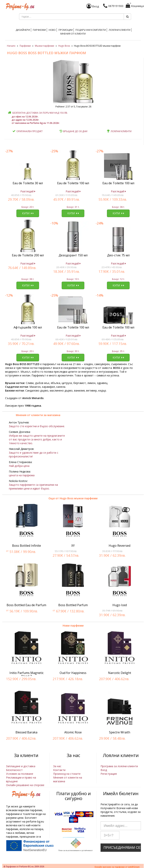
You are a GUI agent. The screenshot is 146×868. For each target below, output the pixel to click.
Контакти (59, 770)
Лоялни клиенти (119, 30)
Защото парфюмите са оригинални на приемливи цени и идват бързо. (33, 487)
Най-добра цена (19, 466)
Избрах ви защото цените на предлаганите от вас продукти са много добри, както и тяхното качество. (37, 439)
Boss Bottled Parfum (73, 605)
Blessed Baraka (26, 732)
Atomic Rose (73, 732)
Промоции (66, 30)
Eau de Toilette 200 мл (28, 255)
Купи (28, 213)
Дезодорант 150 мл (73, 255)
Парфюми (39, 30)
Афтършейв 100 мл (28, 327)
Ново (52, 30)
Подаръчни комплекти (91, 30)
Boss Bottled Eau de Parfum (26, 605)
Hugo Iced (120, 605)
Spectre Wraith (120, 732)
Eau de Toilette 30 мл (28, 183)
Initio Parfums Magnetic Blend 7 (27, 675)
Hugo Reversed (119, 546)
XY (73, 546)
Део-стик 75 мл (118, 255)
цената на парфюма (22, 475)
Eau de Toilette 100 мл (73, 183)
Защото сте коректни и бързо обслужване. (37, 426)
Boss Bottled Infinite (27, 546)
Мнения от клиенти (73, 34)
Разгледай (28, 191)
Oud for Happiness (73, 673)
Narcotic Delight (120, 673)
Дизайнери (23, 30)
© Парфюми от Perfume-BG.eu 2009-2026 (24, 866)
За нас (57, 766)
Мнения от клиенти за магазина (38, 415)
